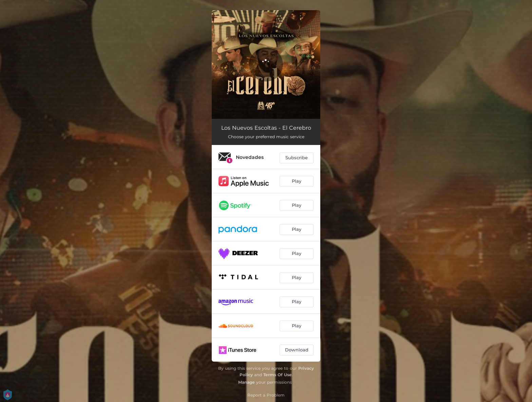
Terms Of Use (278, 375)
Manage (246, 382)
